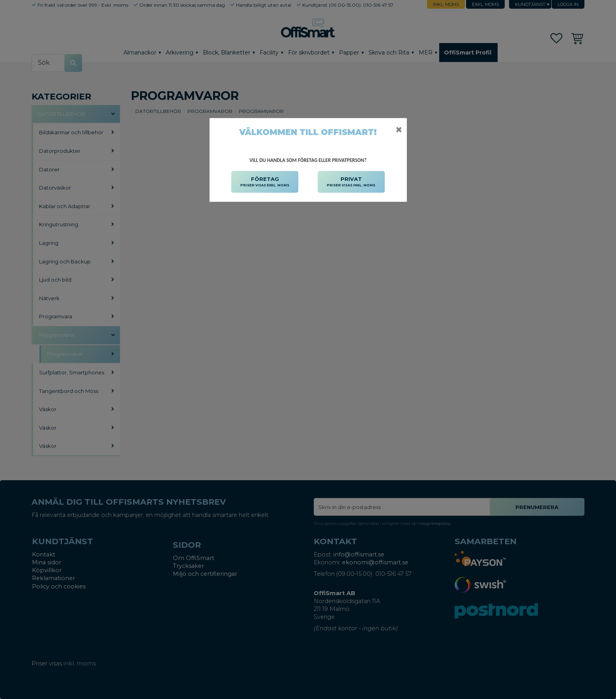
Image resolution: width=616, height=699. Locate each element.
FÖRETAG (265, 182)
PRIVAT (351, 182)
